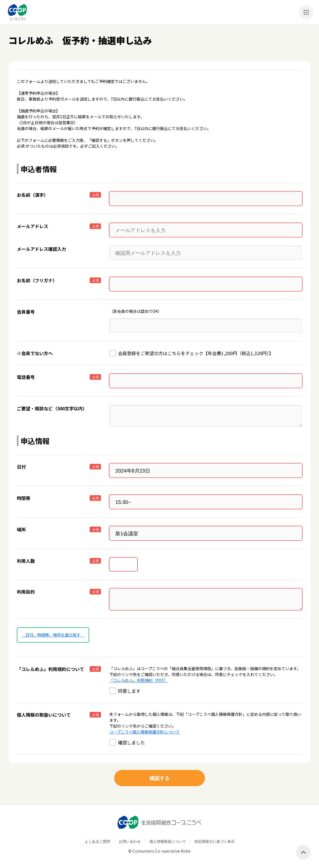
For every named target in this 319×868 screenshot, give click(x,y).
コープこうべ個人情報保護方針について (145, 732)
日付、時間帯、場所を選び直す (53, 635)
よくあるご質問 (97, 841)
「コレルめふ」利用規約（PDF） (139, 680)
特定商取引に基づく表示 (215, 841)
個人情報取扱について (168, 841)
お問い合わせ (130, 841)
